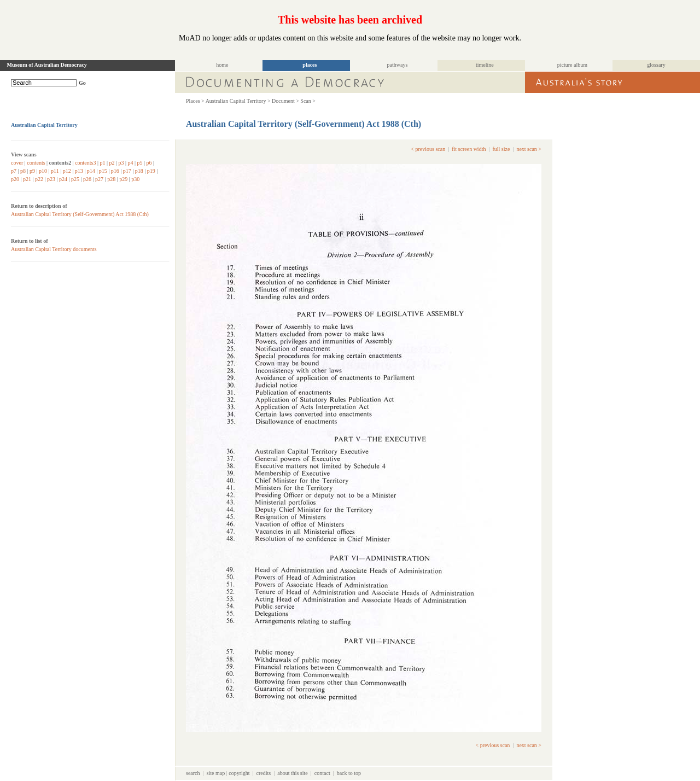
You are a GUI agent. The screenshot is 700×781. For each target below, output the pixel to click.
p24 (63, 179)
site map (216, 773)
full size (501, 149)
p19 (151, 171)
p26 (87, 179)
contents (36, 163)
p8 (23, 171)
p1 (103, 163)
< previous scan (428, 149)
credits (264, 773)
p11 (55, 171)
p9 (32, 171)
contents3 (85, 163)
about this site (293, 773)
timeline (485, 65)
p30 (135, 179)
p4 (131, 163)
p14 (91, 171)
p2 (112, 163)
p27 (99, 179)
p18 (139, 171)
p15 (103, 171)
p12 (67, 171)
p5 (140, 163)
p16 (115, 171)
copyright (239, 773)
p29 (123, 179)
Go (82, 83)
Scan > (308, 101)
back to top (349, 773)
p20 (15, 179)
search (193, 773)
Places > (195, 101)
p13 (79, 171)
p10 (43, 171)
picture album (572, 65)
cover (17, 163)
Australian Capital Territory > (238, 101)
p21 (27, 179)
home (222, 65)
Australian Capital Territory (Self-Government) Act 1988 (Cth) (80, 214)
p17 (127, 171)
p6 (149, 163)
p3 (121, 163)
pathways (398, 65)
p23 (51, 179)
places (310, 65)
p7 (14, 171)
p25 (75, 179)
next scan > (529, 149)
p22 (39, 179)
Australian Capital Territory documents (54, 249)
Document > (285, 101)
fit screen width (469, 149)
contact (322, 773)
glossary (656, 65)
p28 (111, 179)
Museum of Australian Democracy (47, 65)
